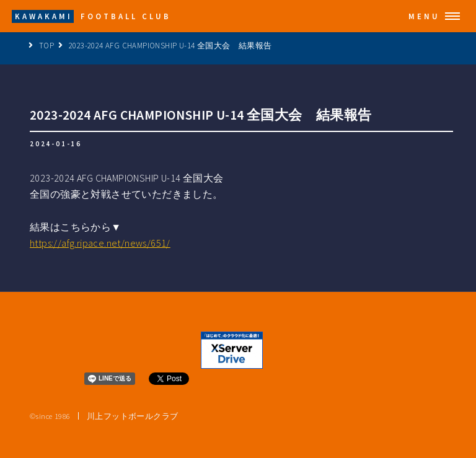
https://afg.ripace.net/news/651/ (100, 243)
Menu (424, 16)
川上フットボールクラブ (132, 416)
